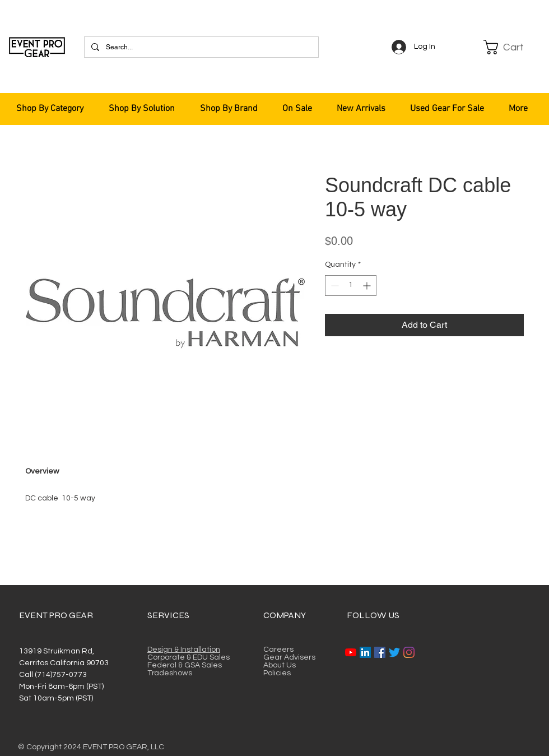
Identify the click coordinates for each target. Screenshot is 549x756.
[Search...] (200, 47)
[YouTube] (351, 652)
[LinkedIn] (365, 652)
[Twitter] (394, 652)
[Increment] (368, 286)
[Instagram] (409, 652)
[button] (511, 47)
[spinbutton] (351, 286)
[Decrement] (334, 286)
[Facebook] (380, 652)
